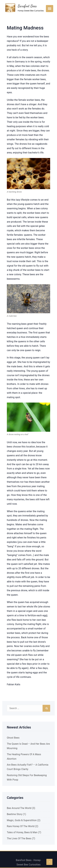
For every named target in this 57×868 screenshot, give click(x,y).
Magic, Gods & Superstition (22, 820)
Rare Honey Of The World (21, 826)
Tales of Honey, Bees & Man (22, 832)
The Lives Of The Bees (19, 838)
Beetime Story (15, 814)
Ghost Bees (13, 738)
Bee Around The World (19, 808)
